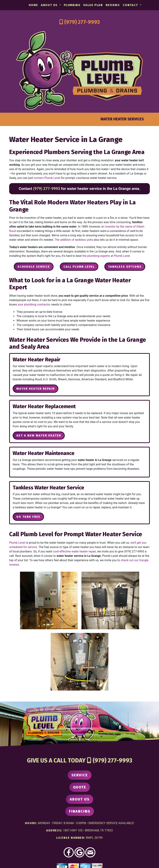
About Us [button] (50, 5)
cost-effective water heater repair (74, 551)
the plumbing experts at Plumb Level (106, 256)
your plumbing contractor (34, 304)
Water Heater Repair (35, 389)
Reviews (113, 5)
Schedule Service (34, 267)
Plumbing (72, 5)
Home (33, 5)
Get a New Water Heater (39, 435)
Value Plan (93, 5)
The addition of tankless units (74, 240)
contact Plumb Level (47, 178)
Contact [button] (131, 5)
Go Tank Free (28, 517)
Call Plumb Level (79, 267)
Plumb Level (17, 543)
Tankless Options (125, 267)
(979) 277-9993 (82, 22)
